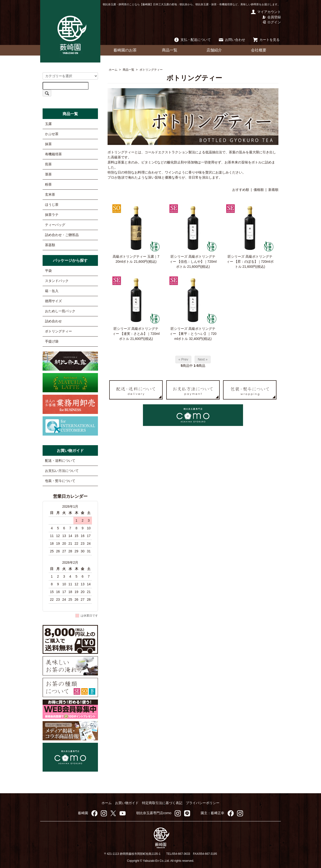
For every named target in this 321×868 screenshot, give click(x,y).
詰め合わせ (53, 321)
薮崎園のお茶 (125, 50)
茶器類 (50, 245)
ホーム (113, 70)
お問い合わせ (232, 40)
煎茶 (48, 164)
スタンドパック (57, 281)
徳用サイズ (53, 301)
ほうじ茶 (52, 205)
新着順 (273, 190)
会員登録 (272, 17)
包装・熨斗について (60, 481)
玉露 (48, 124)
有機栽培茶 (53, 154)
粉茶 (48, 184)
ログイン (272, 22)
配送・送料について (60, 461)
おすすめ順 (241, 190)
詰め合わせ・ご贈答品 (62, 235)
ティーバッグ (55, 225)
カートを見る (266, 40)
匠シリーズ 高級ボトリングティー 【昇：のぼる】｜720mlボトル (250, 262)
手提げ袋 (52, 341)
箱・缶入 (52, 291)
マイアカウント (266, 12)
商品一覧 (170, 50)
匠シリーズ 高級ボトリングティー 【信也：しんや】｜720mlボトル (193, 262)
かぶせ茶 (52, 134)
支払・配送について (192, 40)
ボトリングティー (151, 70)
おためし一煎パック (60, 311)
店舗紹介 (214, 50)
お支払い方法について (62, 471)
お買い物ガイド (127, 803)
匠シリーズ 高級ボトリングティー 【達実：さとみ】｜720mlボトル (136, 334)
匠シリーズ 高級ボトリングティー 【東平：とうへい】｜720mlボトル (193, 334)
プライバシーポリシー (203, 803)
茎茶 (48, 174)
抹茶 (48, 144)
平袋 (48, 271)
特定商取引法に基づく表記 (162, 803)
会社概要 (259, 50)
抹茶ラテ (52, 215)
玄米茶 (50, 194)
